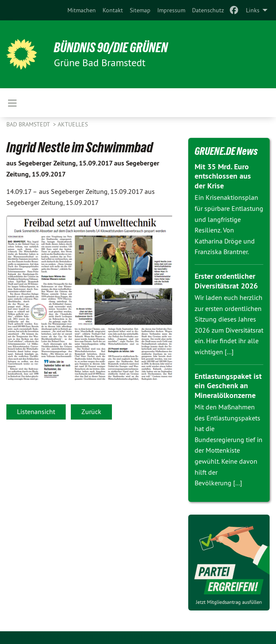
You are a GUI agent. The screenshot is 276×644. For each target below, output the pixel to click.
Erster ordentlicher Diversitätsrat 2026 (226, 281)
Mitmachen (82, 10)
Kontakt (113, 10)
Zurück (91, 412)
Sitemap (140, 10)
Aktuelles (73, 124)
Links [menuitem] (253, 10)
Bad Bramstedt (29, 124)
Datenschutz (208, 10)
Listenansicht (36, 412)
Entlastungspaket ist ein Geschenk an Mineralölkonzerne (228, 386)
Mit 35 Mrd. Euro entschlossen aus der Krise (223, 176)
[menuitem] (82, 10)
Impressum (171, 10)
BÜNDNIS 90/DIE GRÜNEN (111, 48)
